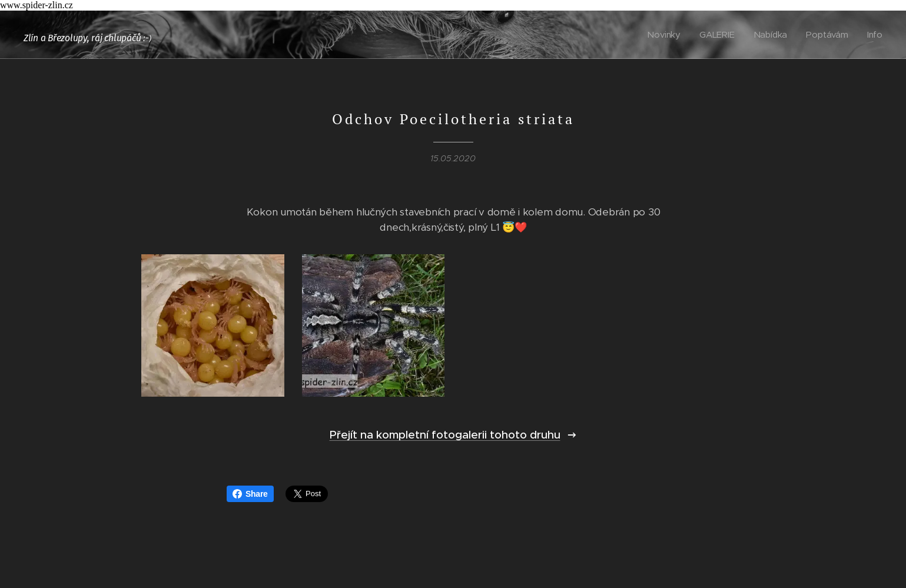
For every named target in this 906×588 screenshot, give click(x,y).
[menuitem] (666, 35)
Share (250, 494)
